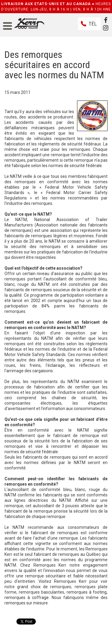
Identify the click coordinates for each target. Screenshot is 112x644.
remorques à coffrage (27, 598)
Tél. (93, 24)
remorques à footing (87, 592)
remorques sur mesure (26, 603)
